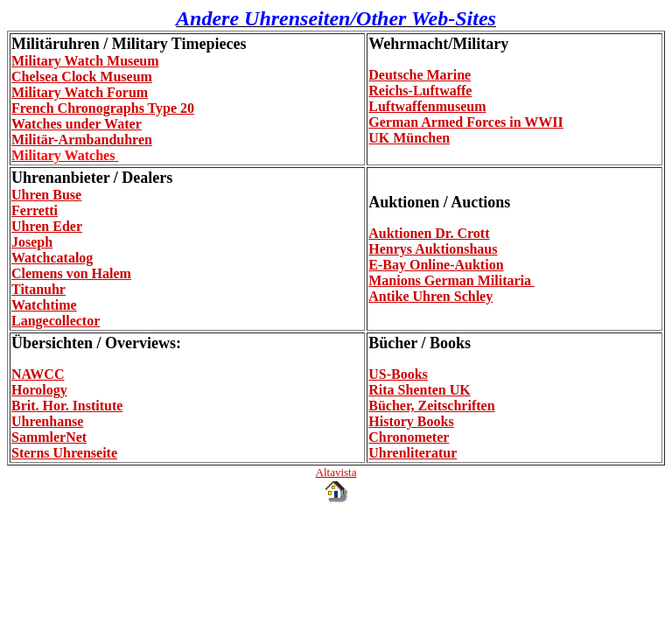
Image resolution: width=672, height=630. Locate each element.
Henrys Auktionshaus (433, 249)
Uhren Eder (47, 226)
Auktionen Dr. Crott (429, 233)
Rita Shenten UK (419, 390)
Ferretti (35, 210)
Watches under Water (77, 124)
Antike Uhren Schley (430, 296)
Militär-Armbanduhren (82, 140)
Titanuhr (38, 289)
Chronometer (409, 437)
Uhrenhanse (47, 421)
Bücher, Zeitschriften (431, 406)
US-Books (398, 374)
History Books (411, 421)
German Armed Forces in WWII (466, 122)
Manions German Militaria (451, 280)
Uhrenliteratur (413, 453)
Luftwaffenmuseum (427, 106)
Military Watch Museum (85, 61)
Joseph (32, 242)
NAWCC (38, 374)
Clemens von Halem (71, 273)
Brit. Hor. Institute (67, 406)
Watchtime (44, 305)
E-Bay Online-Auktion (436, 265)
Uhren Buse (46, 195)
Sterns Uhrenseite (64, 453)
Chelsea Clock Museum (82, 77)
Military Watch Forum (80, 92)
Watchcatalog (52, 258)
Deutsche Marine (420, 75)
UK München (409, 138)
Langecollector (56, 321)
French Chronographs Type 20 (103, 108)
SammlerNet (49, 437)
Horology (39, 390)
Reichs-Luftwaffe (420, 91)
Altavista (336, 472)
